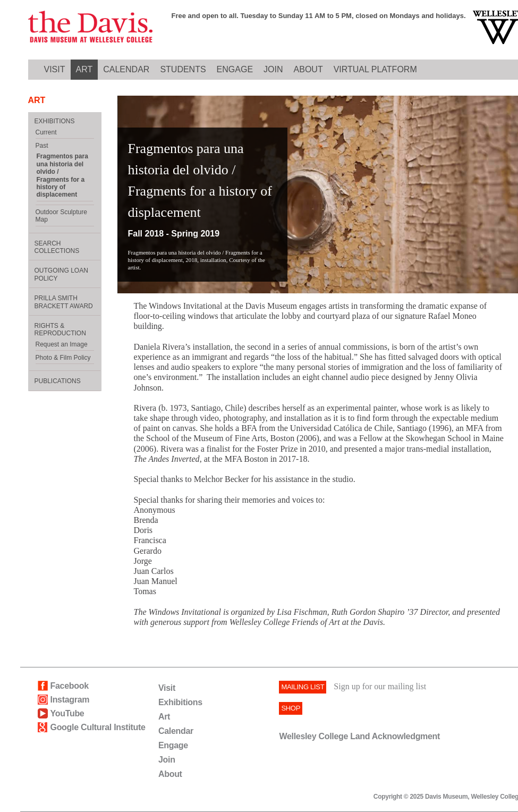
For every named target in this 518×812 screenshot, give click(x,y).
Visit (167, 688)
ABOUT (308, 69)
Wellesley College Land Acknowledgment (359, 736)
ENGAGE (235, 69)
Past (42, 146)
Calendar (176, 731)
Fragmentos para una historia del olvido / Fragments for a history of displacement (62, 175)
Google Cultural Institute (98, 727)
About (170, 774)
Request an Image (62, 344)
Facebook (70, 686)
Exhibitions (180, 702)
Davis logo (90, 27)
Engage (173, 745)
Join (167, 760)
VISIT (55, 69)
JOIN (273, 69)
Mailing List (303, 687)
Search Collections (57, 247)
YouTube (67, 713)
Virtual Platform (375, 69)
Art (164, 717)
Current (46, 132)
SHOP (291, 708)
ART (84, 69)
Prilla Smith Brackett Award (64, 302)
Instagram (70, 700)
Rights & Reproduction (60, 329)
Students (183, 69)
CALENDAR (126, 69)
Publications (58, 381)
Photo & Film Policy (63, 358)
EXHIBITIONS (55, 121)
